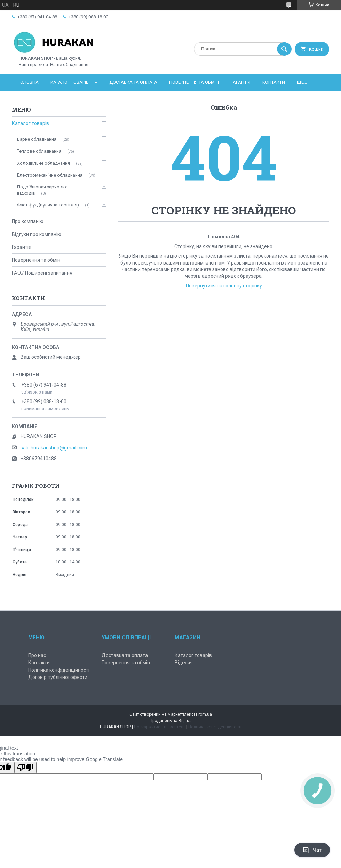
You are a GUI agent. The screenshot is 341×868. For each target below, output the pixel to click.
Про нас (37, 655)
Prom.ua (204, 714)
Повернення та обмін (194, 82)
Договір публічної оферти (58, 677)
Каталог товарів (70, 82)
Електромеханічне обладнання (50, 175)
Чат (312, 850)
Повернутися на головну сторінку (224, 286)
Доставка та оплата (133, 82)
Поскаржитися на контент (160, 727)
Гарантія (241, 82)
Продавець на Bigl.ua (171, 721)
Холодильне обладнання (43, 163)
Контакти (274, 82)
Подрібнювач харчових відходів (42, 190)
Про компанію (28, 221)
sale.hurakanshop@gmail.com (54, 448)
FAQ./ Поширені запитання (42, 273)
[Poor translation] (25, 768)
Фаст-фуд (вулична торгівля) (48, 205)
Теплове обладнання (39, 151)
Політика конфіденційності (59, 670)
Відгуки (183, 663)
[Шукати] (284, 49)
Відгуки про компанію (37, 234)
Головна (28, 82)
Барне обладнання (37, 139)
